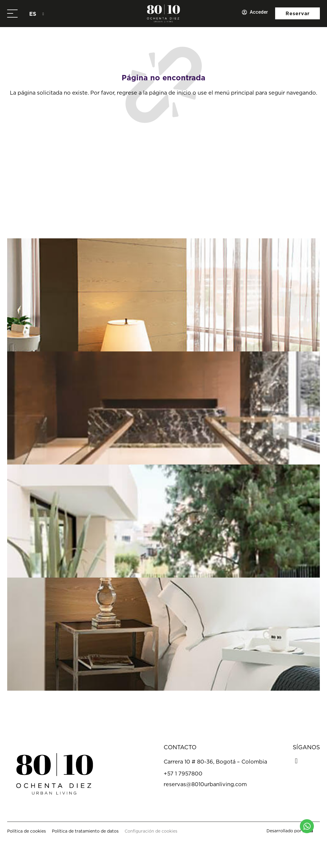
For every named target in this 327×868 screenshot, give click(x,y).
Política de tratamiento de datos (85, 831)
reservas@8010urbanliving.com (205, 784)
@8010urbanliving (169, 210)
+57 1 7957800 (183, 774)
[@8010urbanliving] (131, 210)
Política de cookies (27, 831)
